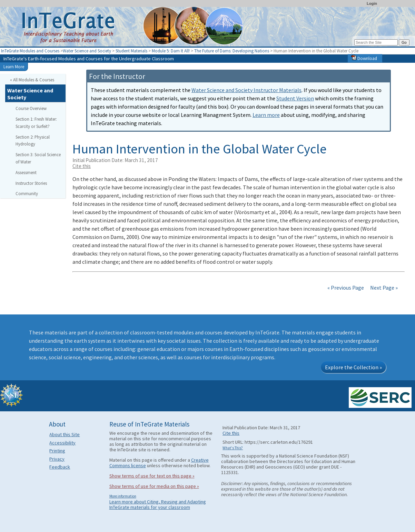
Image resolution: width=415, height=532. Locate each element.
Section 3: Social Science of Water (38, 158)
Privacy (57, 459)
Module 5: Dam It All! (171, 51)
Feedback (60, 467)
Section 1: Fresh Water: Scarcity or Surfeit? (36, 123)
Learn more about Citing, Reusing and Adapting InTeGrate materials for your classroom (158, 504)
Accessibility (62, 443)
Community (27, 193)
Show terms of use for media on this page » (154, 486)
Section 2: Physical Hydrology (33, 140)
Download (364, 58)
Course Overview (31, 108)
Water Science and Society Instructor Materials (246, 90)
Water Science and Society (87, 51)
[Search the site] (376, 42)
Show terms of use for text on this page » (152, 476)
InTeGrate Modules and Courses (30, 51)
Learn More (14, 67)
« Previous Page (346, 288)
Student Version (295, 98)
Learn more (266, 115)
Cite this (82, 166)
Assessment (26, 172)
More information (123, 496)
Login (372, 3)
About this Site (65, 434)
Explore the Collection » (353, 367)
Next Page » (383, 288)
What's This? (233, 448)
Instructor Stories (31, 183)
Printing (57, 451)
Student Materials (131, 51)
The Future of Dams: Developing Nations (232, 51)
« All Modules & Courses (32, 80)
